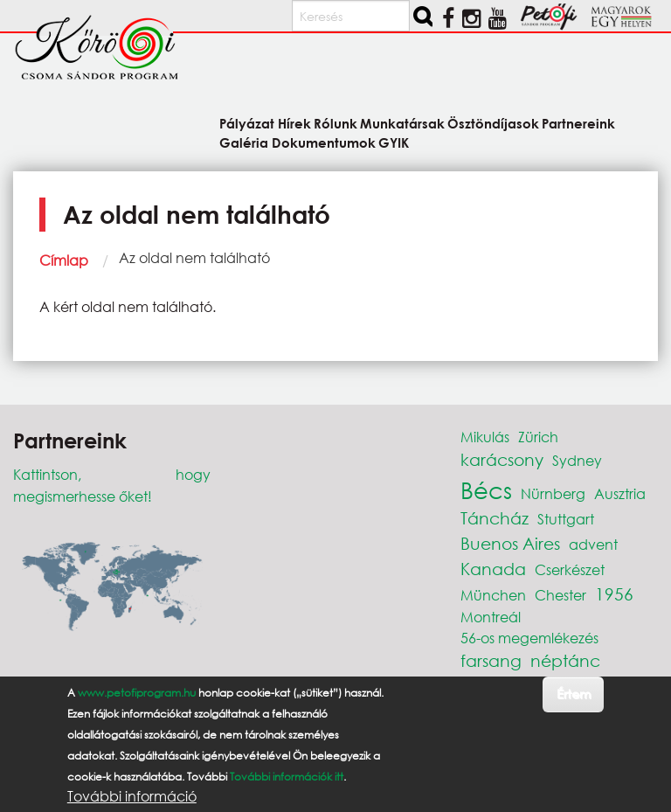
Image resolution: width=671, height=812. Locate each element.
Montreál (491, 617)
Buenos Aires (510, 543)
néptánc (565, 660)
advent (593, 544)
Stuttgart (566, 519)
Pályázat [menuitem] (247, 123)
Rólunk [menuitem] (335, 123)
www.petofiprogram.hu (137, 693)
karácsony (502, 459)
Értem (574, 694)
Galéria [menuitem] (244, 142)
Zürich (538, 437)
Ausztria (620, 493)
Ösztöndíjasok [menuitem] (493, 123)
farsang (491, 660)
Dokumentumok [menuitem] (324, 142)
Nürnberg (553, 493)
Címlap (64, 260)
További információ (132, 796)
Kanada (493, 569)
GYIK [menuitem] (394, 142)
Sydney (577, 460)
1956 (614, 594)
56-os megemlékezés (529, 638)
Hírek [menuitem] (294, 123)
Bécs (486, 489)
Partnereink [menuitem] (578, 123)
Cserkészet (570, 569)
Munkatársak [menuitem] (402, 123)
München (493, 595)
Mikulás (485, 437)
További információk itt (287, 777)
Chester (560, 595)
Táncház (495, 518)
